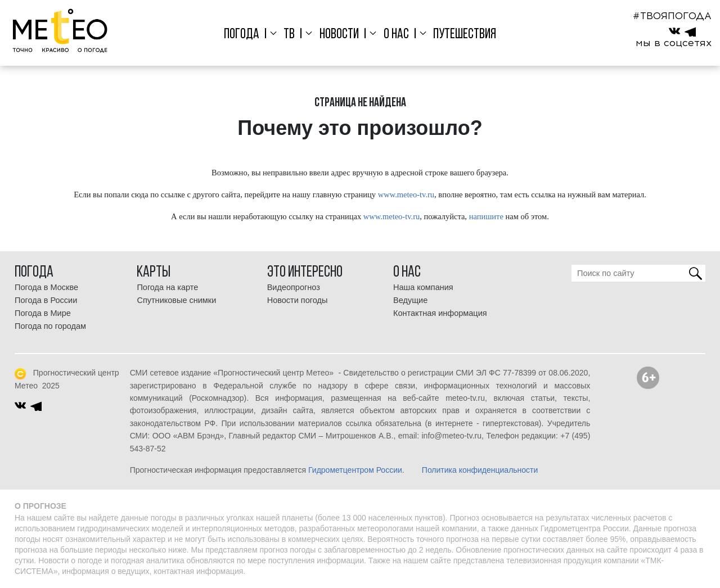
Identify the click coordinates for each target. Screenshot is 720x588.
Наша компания (423, 287)
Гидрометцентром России (355, 470)
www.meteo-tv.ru (406, 195)
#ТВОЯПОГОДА (672, 16)
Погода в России (46, 300)
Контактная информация (440, 313)
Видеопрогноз (294, 287)
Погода (242, 35)
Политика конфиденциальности (480, 470)
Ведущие (410, 300)
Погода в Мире (43, 313)
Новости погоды (298, 300)
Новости (339, 35)
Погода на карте (167, 287)
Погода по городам (50, 326)
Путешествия (465, 35)
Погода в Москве (46, 287)
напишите (486, 216)
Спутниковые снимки (176, 300)
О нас (396, 35)
